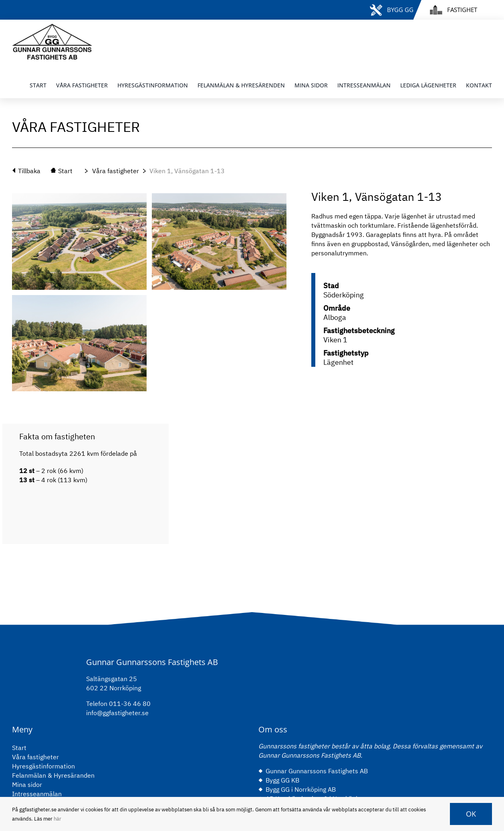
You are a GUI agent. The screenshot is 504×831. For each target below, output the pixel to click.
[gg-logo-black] (52, 27)
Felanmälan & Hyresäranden (53, 775)
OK (471, 814)
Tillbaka (29, 171)
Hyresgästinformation (43, 766)
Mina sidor (27, 784)
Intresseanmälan (37, 794)
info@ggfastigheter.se (117, 713)
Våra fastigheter (116, 171)
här (57, 819)
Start (19, 748)
